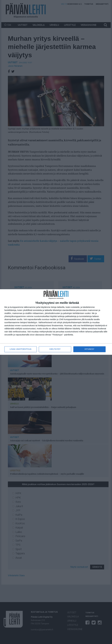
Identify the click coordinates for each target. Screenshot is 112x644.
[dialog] (56, 322)
